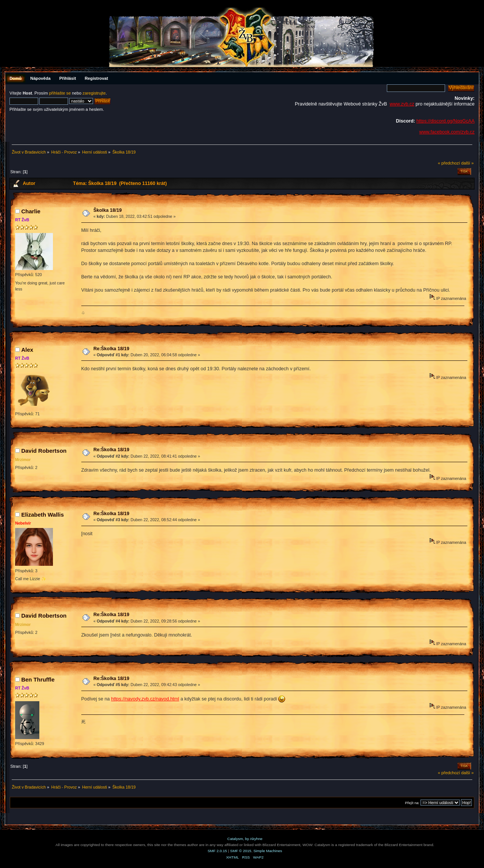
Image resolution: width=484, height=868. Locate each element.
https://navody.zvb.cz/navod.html (145, 699)
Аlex (27, 350)
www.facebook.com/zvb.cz (447, 132)
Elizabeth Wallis (43, 515)
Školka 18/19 (108, 210)
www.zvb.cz (402, 104)
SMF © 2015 (241, 851)
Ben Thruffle (38, 679)
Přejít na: (412, 803)
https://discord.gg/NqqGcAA (445, 121)
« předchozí (449, 163)
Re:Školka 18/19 (111, 349)
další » (468, 163)
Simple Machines (268, 851)
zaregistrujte (94, 93)
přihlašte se (60, 93)
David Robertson (44, 451)
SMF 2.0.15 (217, 851)
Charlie (31, 211)
